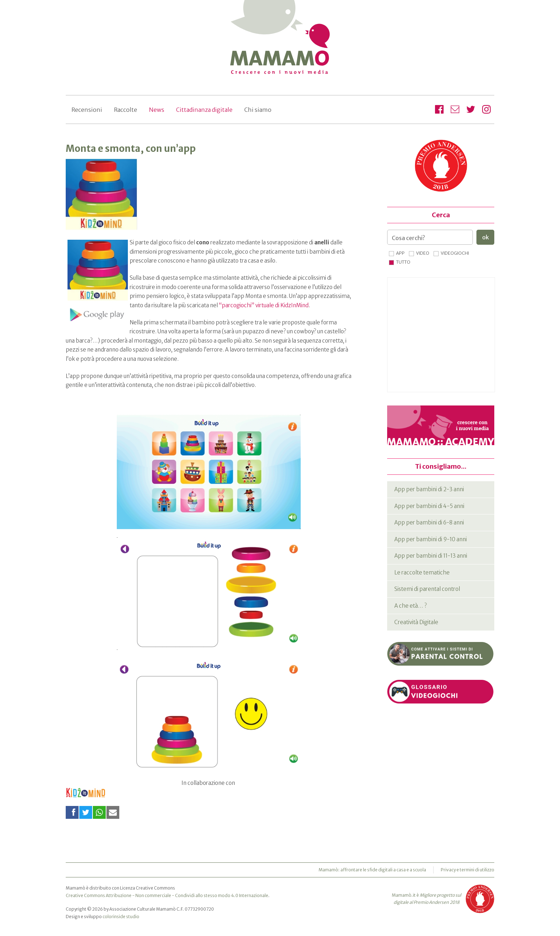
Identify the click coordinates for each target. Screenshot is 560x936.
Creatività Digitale (416, 622)
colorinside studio (121, 917)
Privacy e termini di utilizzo (467, 870)
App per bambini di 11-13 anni (431, 556)
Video (423, 253)
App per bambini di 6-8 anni (429, 522)
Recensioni (87, 110)
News (157, 110)
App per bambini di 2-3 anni (429, 489)
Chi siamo (258, 110)
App (400, 253)
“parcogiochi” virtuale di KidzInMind (264, 305)
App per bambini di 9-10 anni (431, 539)
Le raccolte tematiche (422, 572)
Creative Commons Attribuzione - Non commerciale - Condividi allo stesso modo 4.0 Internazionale (167, 895)
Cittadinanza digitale (204, 110)
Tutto (403, 262)
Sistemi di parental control (427, 589)
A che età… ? (411, 606)
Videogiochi (455, 253)
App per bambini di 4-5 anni (429, 506)
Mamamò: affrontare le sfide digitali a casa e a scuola (372, 870)
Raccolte (126, 110)
